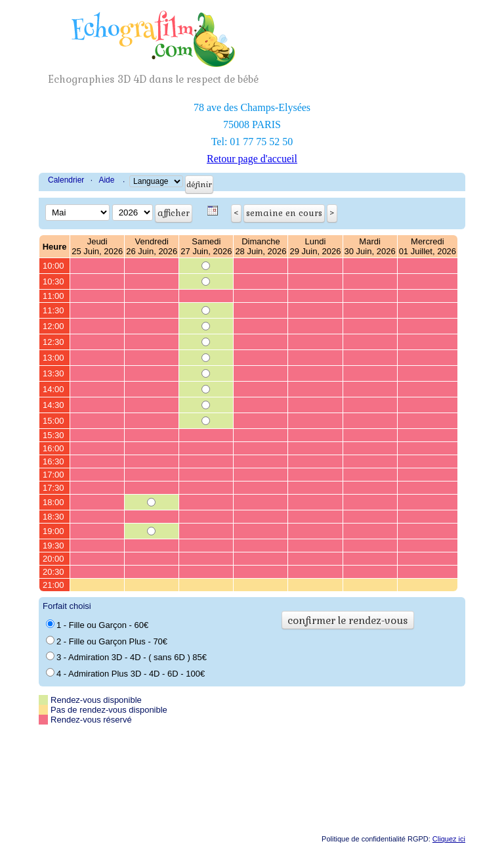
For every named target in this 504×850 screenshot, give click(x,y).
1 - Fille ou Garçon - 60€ (97, 625)
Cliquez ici (449, 839)
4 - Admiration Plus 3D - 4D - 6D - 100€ (125, 673)
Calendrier (66, 180)
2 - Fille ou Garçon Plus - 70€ (107, 641)
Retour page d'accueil (252, 159)
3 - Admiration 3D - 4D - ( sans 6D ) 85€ (126, 657)
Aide (106, 180)
